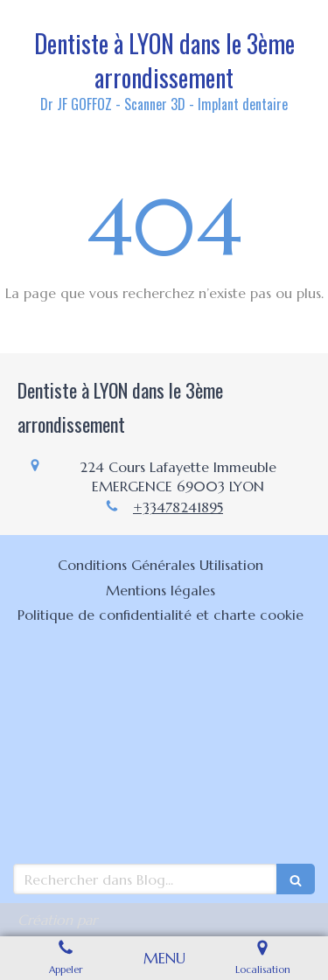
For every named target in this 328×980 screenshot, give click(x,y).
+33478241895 (178, 507)
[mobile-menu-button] (164, 958)
